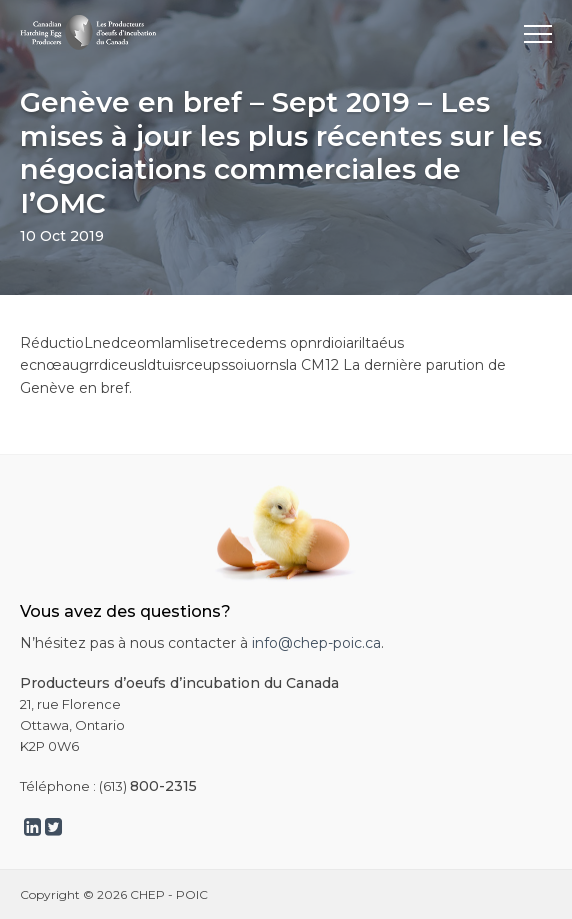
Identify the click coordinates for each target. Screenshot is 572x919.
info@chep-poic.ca (316, 643)
